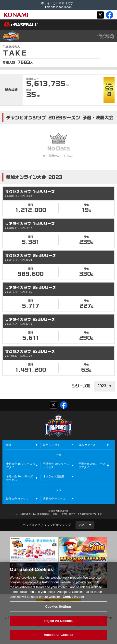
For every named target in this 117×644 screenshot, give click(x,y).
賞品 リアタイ (51, 445)
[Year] (85, 525)
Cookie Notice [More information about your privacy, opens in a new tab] (73, 602)
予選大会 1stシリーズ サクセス (56, 465)
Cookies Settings (59, 612)
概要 (9, 445)
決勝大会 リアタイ (17, 499)
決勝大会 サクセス (54, 499)
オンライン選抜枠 (54, 476)
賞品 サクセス (87, 445)
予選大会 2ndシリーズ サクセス (19, 478)
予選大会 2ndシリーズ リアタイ (92, 465)
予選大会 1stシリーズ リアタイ (21, 465)
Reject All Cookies (58, 626)
